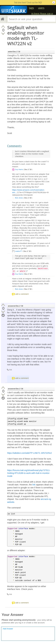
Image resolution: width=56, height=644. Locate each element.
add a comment (22, 294)
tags (31, 8)
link (11, 370)
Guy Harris (19, 169)
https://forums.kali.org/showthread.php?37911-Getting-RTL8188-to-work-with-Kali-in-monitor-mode (29, 473)
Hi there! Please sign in (42, 14)
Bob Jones (19, 198)
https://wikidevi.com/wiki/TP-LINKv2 (29, 453)
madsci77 (19, 251)
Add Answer (8, 629)
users (41, 8)
